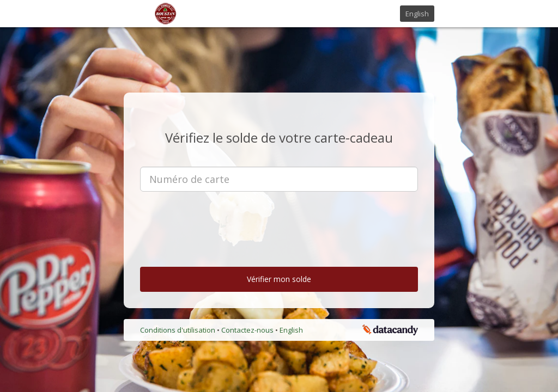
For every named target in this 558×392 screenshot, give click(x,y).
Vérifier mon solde (279, 279)
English (417, 14)
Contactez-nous (248, 330)
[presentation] (279, 221)
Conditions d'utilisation (178, 330)
